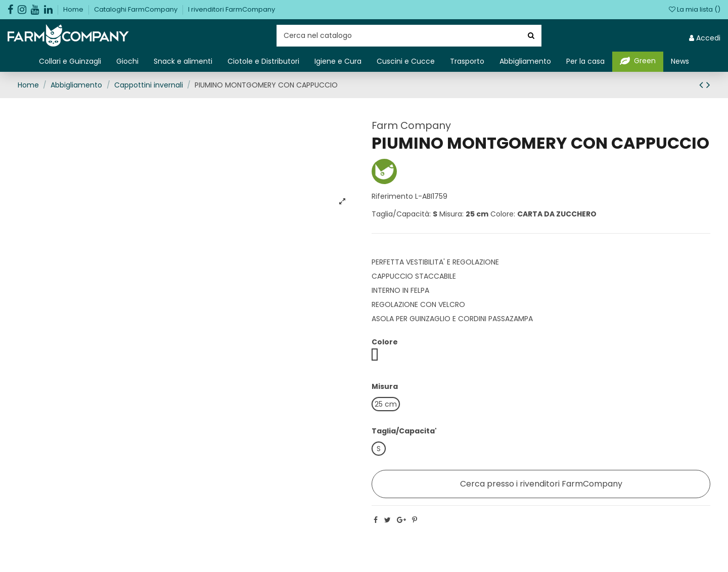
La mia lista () (695, 9)
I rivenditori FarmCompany (232, 9)
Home (74, 9)
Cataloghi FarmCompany (136, 9)
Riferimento (392, 196)
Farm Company (411, 125)
